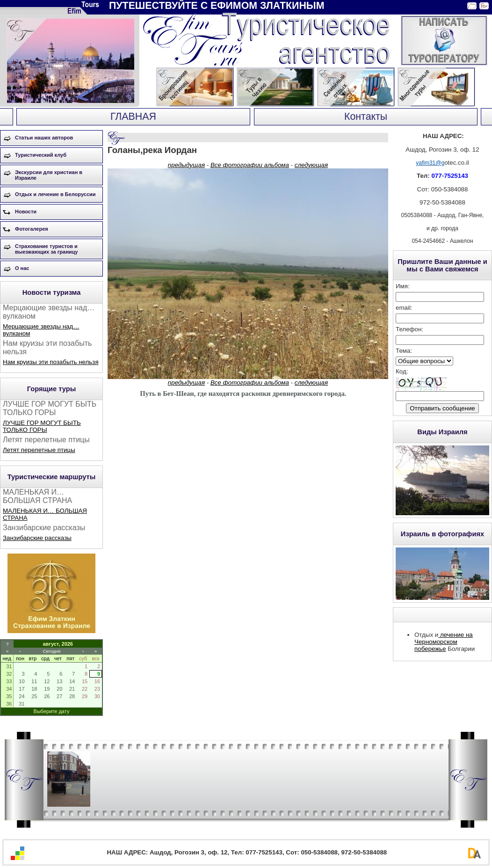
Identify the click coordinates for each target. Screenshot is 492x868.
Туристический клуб (41, 155)
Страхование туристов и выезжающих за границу (46, 249)
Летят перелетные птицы (39, 450)
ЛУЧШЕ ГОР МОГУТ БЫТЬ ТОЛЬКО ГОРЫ (42, 426)
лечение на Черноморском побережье (444, 642)
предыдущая (186, 165)
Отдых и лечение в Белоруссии (55, 194)
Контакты (366, 117)
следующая (311, 165)
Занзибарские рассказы (37, 538)
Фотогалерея (32, 229)
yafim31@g (430, 163)
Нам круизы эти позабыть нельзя (51, 362)
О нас (22, 268)
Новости (26, 212)
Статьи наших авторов (44, 138)
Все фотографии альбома (250, 165)
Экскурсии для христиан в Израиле (49, 175)
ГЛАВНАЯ (133, 117)
